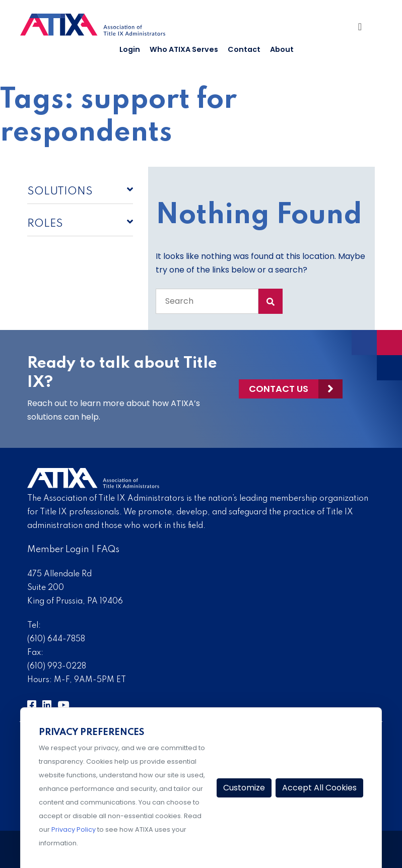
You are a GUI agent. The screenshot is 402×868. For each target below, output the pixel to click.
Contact (244, 49)
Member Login (58, 550)
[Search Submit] (271, 301)
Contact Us (279, 389)
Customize (244, 788)
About (282, 49)
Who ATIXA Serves (184, 49)
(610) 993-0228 (57, 666)
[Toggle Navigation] (364, 29)
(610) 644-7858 (56, 639)
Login (130, 49)
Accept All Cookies (319, 788)
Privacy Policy (74, 829)
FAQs (108, 550)
